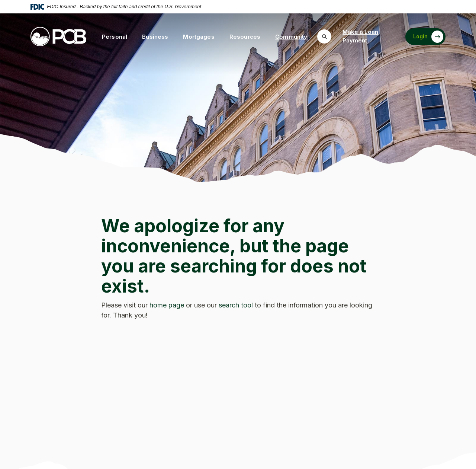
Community (291, 37)
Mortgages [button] (199, 37)
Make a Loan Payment (360, 36)
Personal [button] (115, 37)
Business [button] (155, 37)
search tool (236, 305)
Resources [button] (245, 37)
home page (167, 305)
